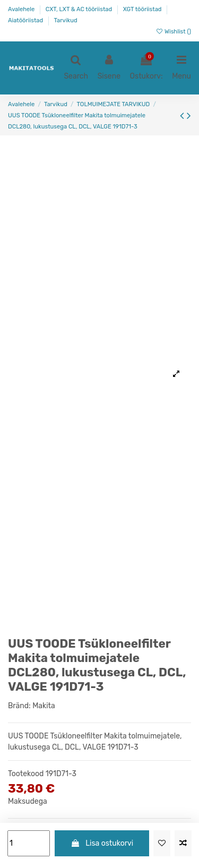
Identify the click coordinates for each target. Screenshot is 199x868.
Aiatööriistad (26, 20)
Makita (44, 706)
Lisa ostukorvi (102, 843)
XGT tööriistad (143, 9)
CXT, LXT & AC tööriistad (80, 9)
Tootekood (26, 774)
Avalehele (22, 9)
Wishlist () (173, 32)
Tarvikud (66, 20)
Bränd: (19, 706)
